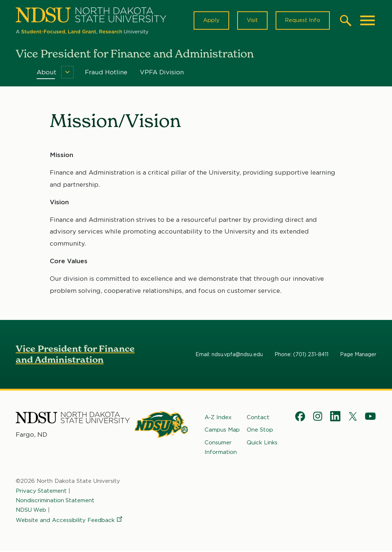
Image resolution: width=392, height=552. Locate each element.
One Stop (260, 430)
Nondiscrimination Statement (55, 501)
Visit (252, 20)
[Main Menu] (367, 20)
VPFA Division (162, 72)
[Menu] (67, 72)
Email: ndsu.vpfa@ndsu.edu (229, 355)
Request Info (302, 20)
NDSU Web (31, 510)
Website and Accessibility (70, 521)
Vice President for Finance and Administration (75, 355)
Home (21, 72)
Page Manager (358, 355)
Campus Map (222, 430)
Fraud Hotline (106, 72)
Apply (211, 20)
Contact (258, 418)
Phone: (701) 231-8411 (301, 355)
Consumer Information (221, 448)
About (46, 72)
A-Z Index (218, 418)
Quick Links (262, 443)
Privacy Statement (41, 491)
